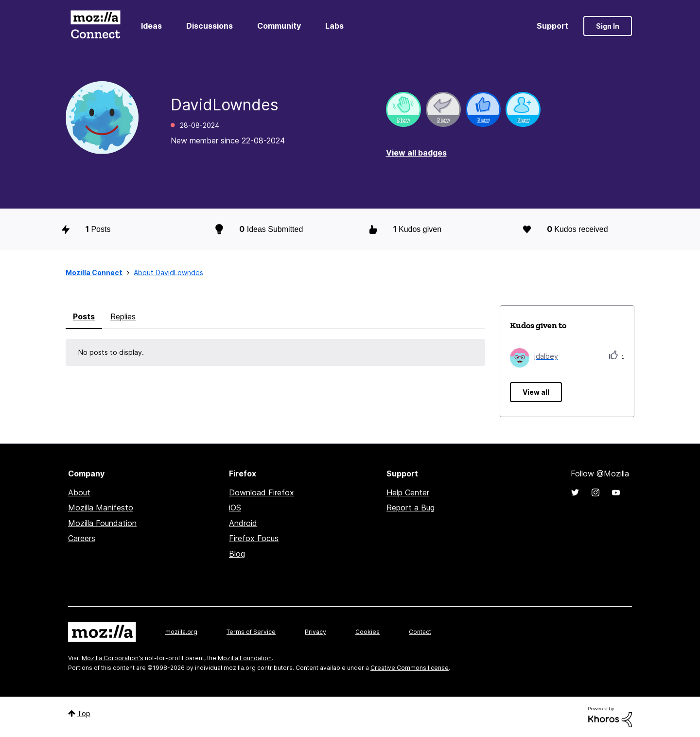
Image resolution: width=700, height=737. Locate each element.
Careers (82, 538)
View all (536, 392)
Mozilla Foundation (102, 523)
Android (243, 523)
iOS (235, 508)
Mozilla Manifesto (101, 508)
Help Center (408, 492)
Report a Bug (411, 508)
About (79, 492)
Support (552, 26)
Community (279, 26)
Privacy (315, 632)
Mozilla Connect (95, 26)
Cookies (367, 632)
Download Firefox (262, 492)
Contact (420, 632)
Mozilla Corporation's (113, 658)
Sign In (608, 26)
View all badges (416, 153)
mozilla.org (181, 632)
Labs (334, 26)
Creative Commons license (410, 668)
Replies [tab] (123, 316)
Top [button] (84, 713)
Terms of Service (251, 632)
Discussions (210, 26)
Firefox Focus (254, 538)
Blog (237, 554)
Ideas (151, 26)
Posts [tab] (84, 316)
